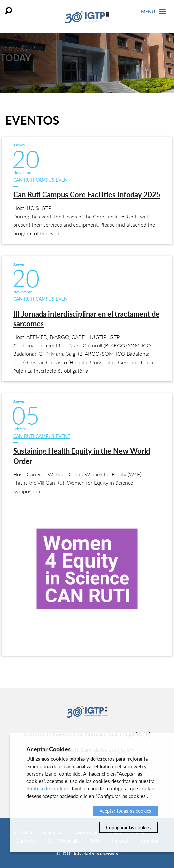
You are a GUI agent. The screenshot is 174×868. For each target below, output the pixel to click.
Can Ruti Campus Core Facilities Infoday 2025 (87, 195)
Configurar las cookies (128, 827)
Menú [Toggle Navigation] (153, 11)
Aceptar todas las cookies (125, 811)
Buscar (8, 11)
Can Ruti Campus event (42, 180)
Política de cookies (47, 788)
